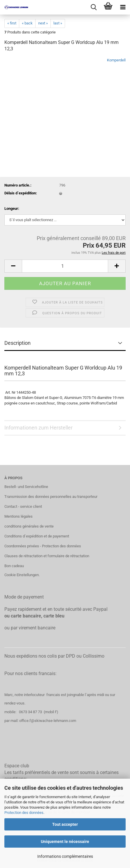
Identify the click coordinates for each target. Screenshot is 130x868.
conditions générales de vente (29, 526)
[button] (13, 266)
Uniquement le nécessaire (65, 842)
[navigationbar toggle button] (123, 7)
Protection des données (24, 813)
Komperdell (116, 60)
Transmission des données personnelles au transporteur (51, 497)
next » (43, 23)
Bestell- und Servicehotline (26, 487)
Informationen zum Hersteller (38, 428)
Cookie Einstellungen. (22, 575)
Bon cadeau (14, 566)
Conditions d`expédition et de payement (37, 536)
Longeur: (12, 208)
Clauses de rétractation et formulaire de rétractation (47, 556)
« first (12, 23)
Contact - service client (23, 506)
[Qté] (65, 266)
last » (58, 23)
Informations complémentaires (65, 856)
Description (17, 343)
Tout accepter (65, 824)
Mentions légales (19, 516)
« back (27, 23)
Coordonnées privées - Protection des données (43, 546)
